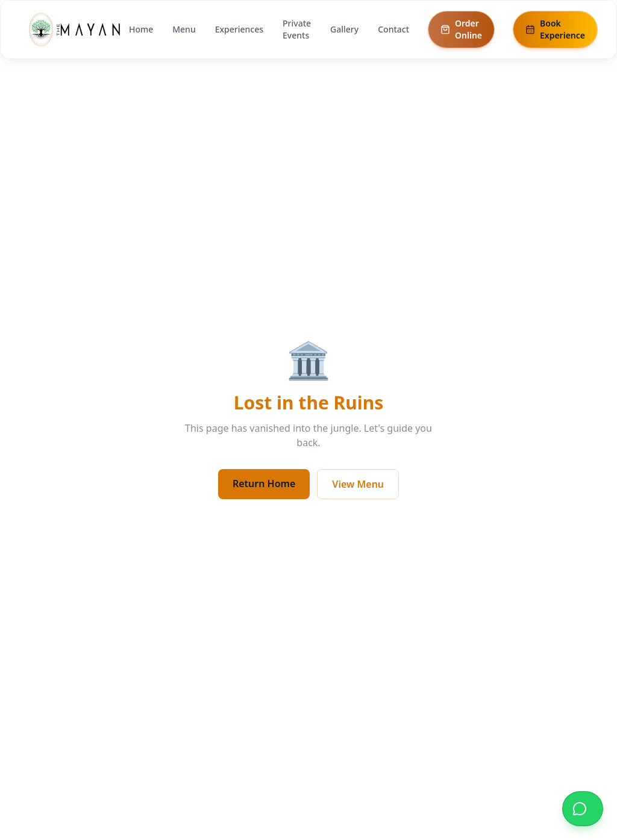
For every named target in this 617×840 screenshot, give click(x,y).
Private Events (297, 29)
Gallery (344, 29)
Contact (393, 29)
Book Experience (555, 29)
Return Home (264, 484)
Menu (184, 29)
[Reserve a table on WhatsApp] (583, 809)
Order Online (461, 29)
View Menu (358, 484)
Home (141, 29)
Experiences (239, 29)
